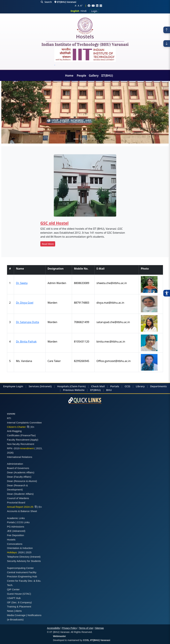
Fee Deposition (15, 535)
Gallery (94, 76)
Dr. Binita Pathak (26, 342)
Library (140, 386)
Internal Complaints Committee (24, 423)
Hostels (85, 37)
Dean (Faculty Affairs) (19, 477)
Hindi (83, 11)
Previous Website (74, 390)
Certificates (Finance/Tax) (21, 435)
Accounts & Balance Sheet (22, 511)
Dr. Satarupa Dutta (27, 322)
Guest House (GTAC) (19, 594)
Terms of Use (86, 628)
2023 (39, 448)
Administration (15, 464)
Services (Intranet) (40, 386)
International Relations (20, 457)
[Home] (85, 26)
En (33, 427)
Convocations (15, 544)
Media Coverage (16, 615)
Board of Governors (18, 468)
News (10, 611)
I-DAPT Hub (14, 598)
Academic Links (16, 518)
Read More (48, 244)
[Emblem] (85, 56)
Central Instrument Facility (22, 572)
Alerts (19, 611)
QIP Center (13, 589)
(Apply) (34, 440)
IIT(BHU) (107, 76)
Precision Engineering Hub (22, 576)
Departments (158, 386)
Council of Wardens (18, 498)
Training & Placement (19, 607)
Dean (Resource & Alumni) (22, 481)
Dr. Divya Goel (25, 303)
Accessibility (53, 628)
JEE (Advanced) (16, 531)
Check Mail (98, 386)
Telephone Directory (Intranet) (24, 557)
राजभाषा (11, 414)
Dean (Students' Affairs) (20, 494)
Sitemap (99, 628)
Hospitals (63, 386)
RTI (9, 418)
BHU (109, 390)
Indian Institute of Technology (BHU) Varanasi (85, 45)
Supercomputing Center (20, 568)
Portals (115, 386)
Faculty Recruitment (18, 440)
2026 (10, 453)
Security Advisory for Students (24, 561)
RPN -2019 (13, 448)
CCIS (127, 386)
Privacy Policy (69, 628)
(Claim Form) (78, 386)
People (81, 76)
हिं (28, 427)
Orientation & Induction (20, 548)
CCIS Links (23, 522)
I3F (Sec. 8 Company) (19, 602)
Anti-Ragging (14, 431)
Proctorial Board (16, 502)
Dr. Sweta (22, 283)
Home (70, 76)
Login (94, 11)
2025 (29, 552)
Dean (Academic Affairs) (21, 472)
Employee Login (13, 386)
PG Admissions (16, 527)
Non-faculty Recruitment (21, 444)
